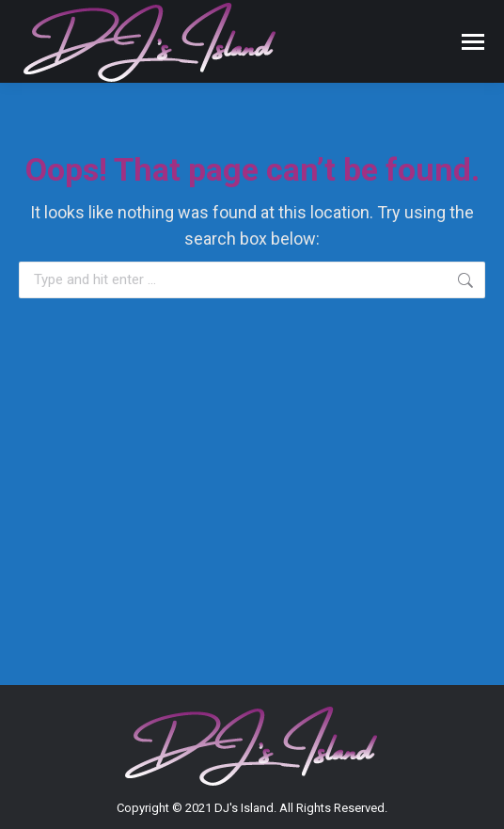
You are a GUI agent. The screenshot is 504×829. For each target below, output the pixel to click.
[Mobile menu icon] (473, 42)
